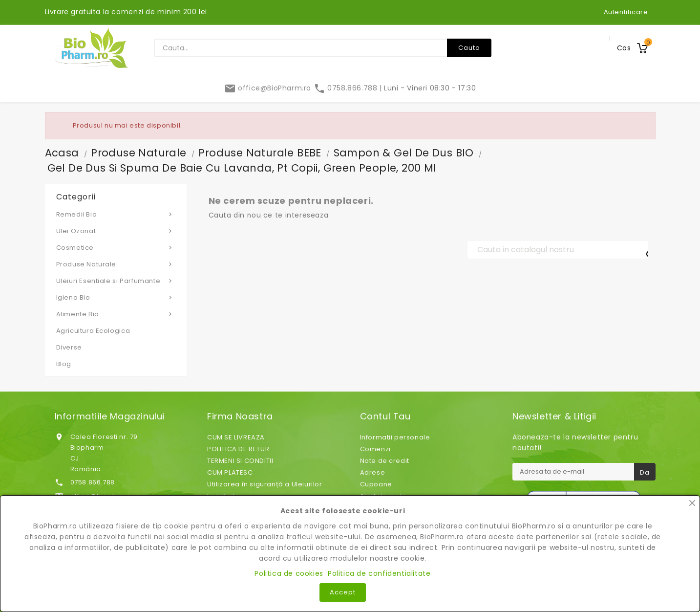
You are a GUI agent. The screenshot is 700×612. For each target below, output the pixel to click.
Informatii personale (395, 437)
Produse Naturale (116, 264)
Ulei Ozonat (116, 231)
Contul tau (385, 416)
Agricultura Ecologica (93, 331)
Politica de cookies (289, 573)
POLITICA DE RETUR (238, 449)
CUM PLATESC (230, 472)
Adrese (373, 472)
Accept (343, 592)
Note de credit (385, 461)
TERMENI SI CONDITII (240, 461)
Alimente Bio (116, 314)
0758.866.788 (347, 88)
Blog (64, 364)
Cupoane (376, 484)
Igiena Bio (116, 297)
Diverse (69, 347)
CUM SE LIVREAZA (236, 437)
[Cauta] (558, 250)
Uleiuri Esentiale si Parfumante (116, 281)
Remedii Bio (116, 214)
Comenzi (375, 449)
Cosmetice (116, 247)
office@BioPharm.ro (269, 88)
